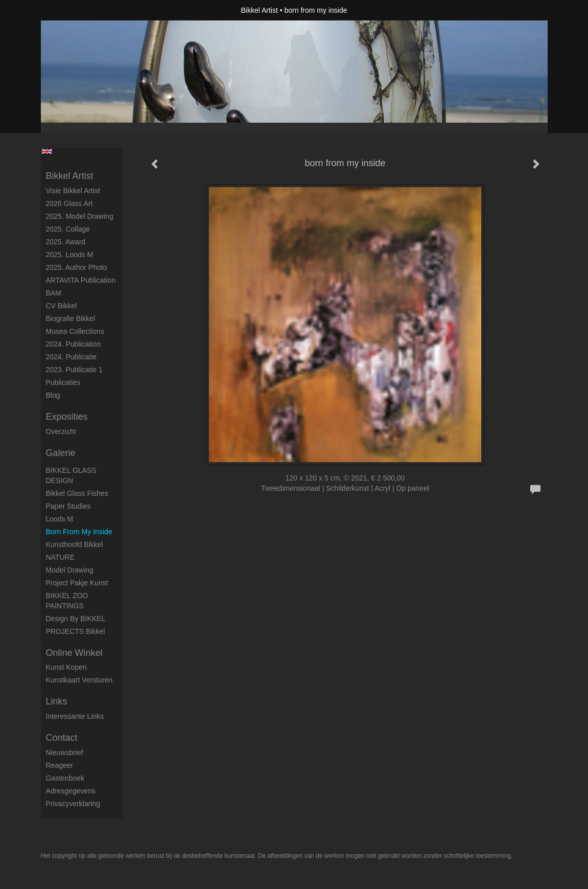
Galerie (61, 453)
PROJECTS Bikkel (76, 631)
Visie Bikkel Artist (73, 191)
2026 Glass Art (69, 203)
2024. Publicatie (72, 357)
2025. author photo (77, 267)
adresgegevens (71, 791)
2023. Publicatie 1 (74, 370)
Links (57, 701)
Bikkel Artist (260, 10)
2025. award (66, 242)
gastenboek (65, 778)
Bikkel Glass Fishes (77, 493)
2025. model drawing (80, 216)
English (47, 151)
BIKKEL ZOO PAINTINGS (67, 601)
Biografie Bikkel (71, 318)
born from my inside (79, 532)
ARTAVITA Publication (81, 280)
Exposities (67, 417)
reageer (60, 765)
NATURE (61, 557)
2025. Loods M (70, 255)
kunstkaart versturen (79, 680)
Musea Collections (75, 331)
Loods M (60, 519)
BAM (54, 293)
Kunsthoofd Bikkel (75, 544)
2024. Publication (73, 344)
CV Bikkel (62, 306)
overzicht (61, 431)
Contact (62, 738)
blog (53, 395)
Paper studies (68, 506)
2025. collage (68, 229)
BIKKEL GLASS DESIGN (71, 475)
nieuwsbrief (65, 753)
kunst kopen (66, 667)
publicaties (63, 382)
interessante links (75, 716)
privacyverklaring (73, 804)
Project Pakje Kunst (77, 583)
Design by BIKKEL (76, 619)
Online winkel (74, 653)
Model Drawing (70, 570)
